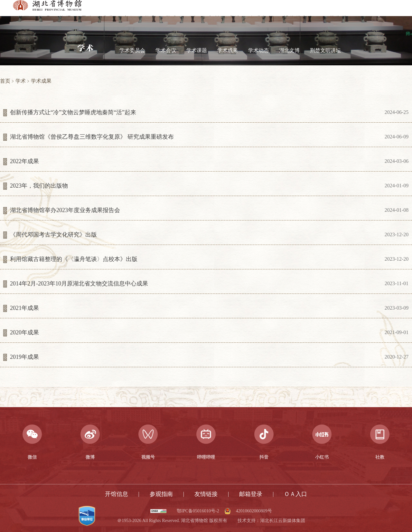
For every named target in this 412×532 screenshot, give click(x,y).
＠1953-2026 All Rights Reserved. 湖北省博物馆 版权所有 (172, 521)
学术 (21, 81)
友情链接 (206, 494)
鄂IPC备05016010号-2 (198, 511)
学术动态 (258, 50)
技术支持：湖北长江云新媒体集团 (271, 521)
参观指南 (161, 494)
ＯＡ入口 (295, 494)
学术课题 (197, 50)
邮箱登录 (251, 494)
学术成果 (228, 50)
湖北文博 (289, 50)
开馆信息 (117, 494)
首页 (5, 81)
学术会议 (166, 50)
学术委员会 (132, 50)
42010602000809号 (254, 511)
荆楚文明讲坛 (325, 50)
